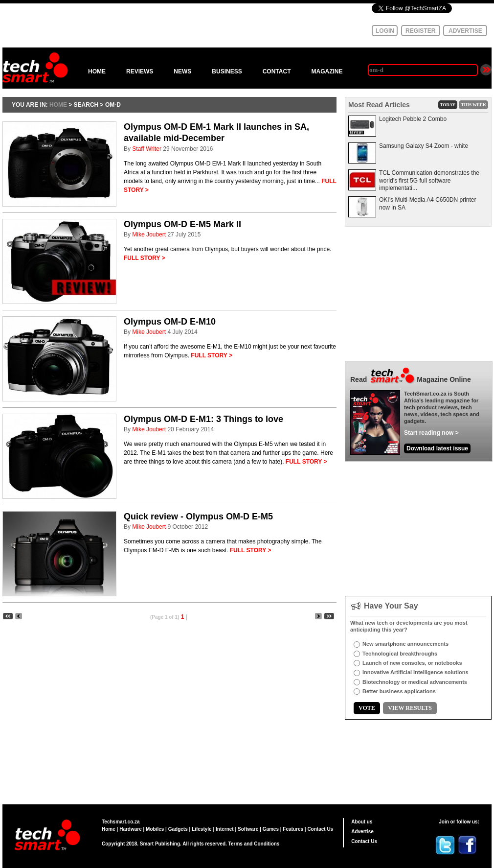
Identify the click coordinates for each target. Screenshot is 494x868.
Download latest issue (437, 448)
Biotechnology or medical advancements (415, 682)
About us (362, 822)
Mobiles (155, 829)
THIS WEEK (473, 105)
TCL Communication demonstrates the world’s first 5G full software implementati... (429, 180)
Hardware (131, 829)
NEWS (182, 71)
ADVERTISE (465, 31)
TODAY (448, 105)
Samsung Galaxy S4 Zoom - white (424, 146)
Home (109, 829)
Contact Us (320, 829)
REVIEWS (140, 71)
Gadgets (178, 829)
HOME (97, 71)
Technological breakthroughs (400, 654)
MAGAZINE (327, 71)
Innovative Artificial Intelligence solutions (415, 672)
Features (293, 829)
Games (271, 829)
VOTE (367, 708)
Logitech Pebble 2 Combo (413, 119)
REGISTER (420, 31)
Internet (225, 829)
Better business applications (399, 691)
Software (248, 829)
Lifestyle (202, 829)
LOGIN (385, 31)
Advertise (362, 832)
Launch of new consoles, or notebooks (412, 663)
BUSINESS (227, 71)
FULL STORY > (145, 258)
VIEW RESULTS (410, 708)
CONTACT (277, 71)
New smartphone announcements (405, 644)
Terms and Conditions (254, 844)
